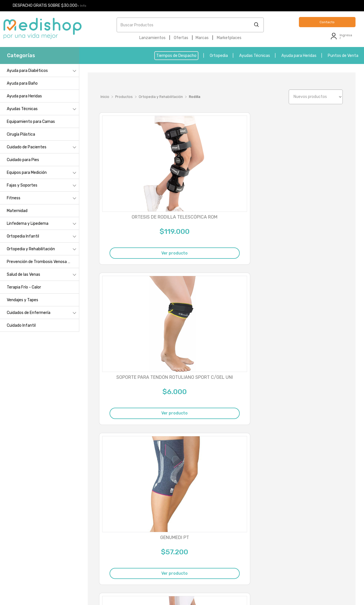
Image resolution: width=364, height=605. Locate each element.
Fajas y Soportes (22, 185)
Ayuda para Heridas (299, 56)
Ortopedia (219, 56)
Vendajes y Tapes (23, 300)
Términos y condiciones (47, 563)
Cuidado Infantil (21, 325)
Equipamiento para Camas (31, 122)
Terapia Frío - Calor (24, 287)
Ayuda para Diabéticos (27, 71)
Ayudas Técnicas (255, 56)
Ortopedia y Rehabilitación (31, 249)
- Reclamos (138, 588)
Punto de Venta (41, 523)
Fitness (14, 198)
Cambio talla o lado (299, 538)
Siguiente (311, 468)
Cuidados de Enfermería (29, 313)
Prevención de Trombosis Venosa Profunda (43, 262)
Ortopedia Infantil (23, 236)
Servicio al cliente (42, 571)
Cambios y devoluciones (47, 539)
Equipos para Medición (27, 173)
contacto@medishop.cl (132, 560)
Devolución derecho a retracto (310, 546)
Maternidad (17, 211)
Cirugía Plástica (21, 134)
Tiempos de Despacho (176, 56)
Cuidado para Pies (23, 160)
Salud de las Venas (23, 274)
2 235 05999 (134, 531)
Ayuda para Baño (22, 83)
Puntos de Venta (343, 56)
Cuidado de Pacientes (27, 147)
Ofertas (181, 38)
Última (334, 468)
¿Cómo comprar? (41, 531)
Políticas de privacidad (46, 555)
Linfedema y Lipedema (28, 224)
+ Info (82, 6)
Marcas (202, 38)
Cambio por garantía (300, 530)
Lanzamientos (152, 38)
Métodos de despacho (45, 547)
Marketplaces (229, 38)
